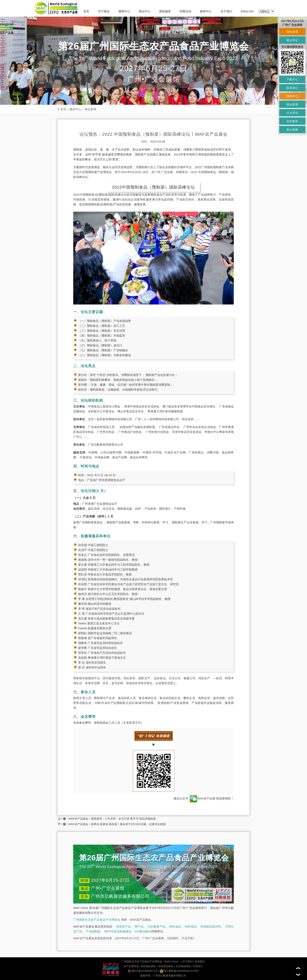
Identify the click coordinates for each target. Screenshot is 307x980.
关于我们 (226, 11)
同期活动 (185, 11)
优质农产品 (124, 926)
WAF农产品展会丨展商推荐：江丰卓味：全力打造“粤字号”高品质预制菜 (112, 819)
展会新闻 (90, 109)
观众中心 (145, 11)
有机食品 (175, 926)
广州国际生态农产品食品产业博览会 (97, 920)
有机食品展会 (148, 966)
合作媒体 (292, 121)
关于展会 (104, 11)
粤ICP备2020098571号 (143, 971)
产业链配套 (93, 931)
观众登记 (292, 40)
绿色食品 (191, 926)
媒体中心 (206, 11)
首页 (86, 11)
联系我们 (200, 961)
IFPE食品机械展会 (119, 931)
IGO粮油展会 (143, 931)
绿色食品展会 (166, 966)
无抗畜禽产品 (156, 926)
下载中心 (292, 79)
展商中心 (124, 11)
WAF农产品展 (203, 798)
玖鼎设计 (198, 966)
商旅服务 (165, 11)
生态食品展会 (183, 966)
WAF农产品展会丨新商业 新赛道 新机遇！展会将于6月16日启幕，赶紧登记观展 (117, 824)
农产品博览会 (131, 966)
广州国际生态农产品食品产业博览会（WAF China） (151, 961)
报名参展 (292, 32)
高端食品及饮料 (211, 926)
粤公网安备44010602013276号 (179, 971)
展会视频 (292, 130)
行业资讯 (292, 113)
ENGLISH (247, 11)
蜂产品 (139, 926)
